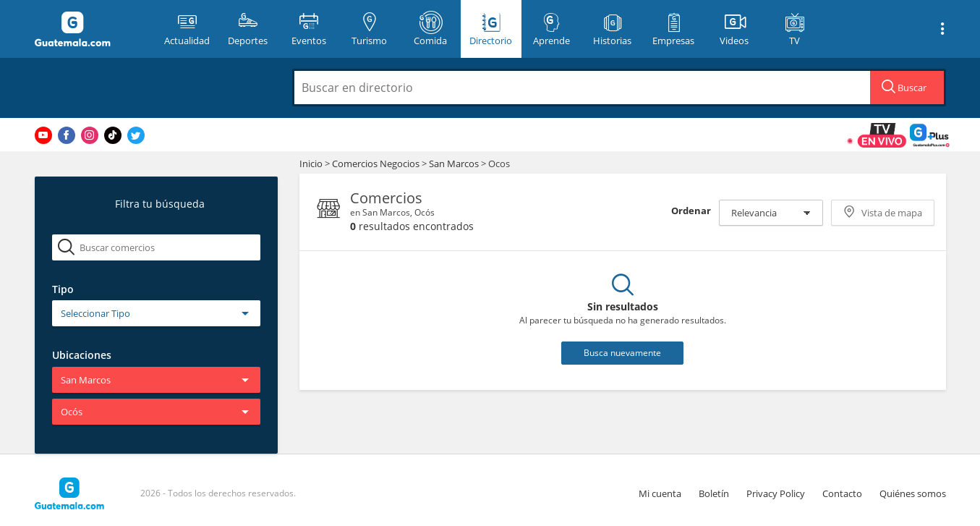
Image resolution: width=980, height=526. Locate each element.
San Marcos (454, 164)
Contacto (842, 493)
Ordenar (691, 211)
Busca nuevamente (622, 353)
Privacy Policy (776, 493)
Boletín (714, 493)
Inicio (311, 164)
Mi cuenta (660, 493)
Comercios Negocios (377, 164)
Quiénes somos (913, 493)
